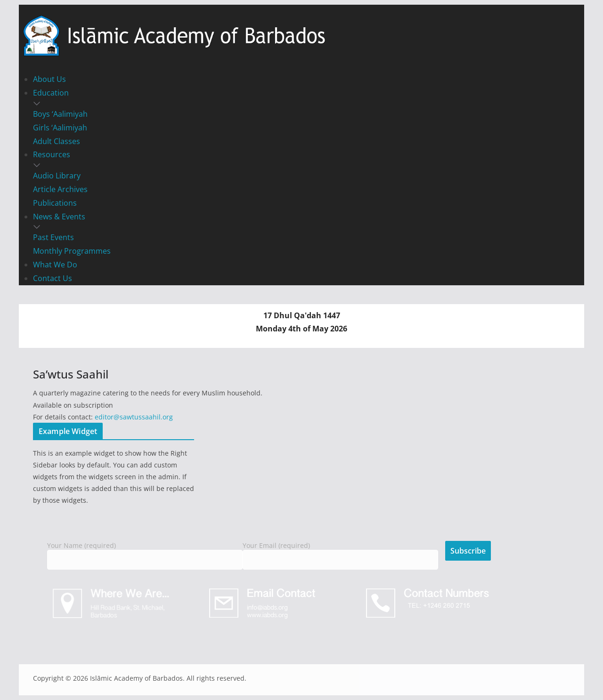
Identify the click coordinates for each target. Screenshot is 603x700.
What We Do (55, 265)
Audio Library (57, 176)
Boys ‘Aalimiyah (60, 114)
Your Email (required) (340, 553)
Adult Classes (57, 141)
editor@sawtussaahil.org (134, 417)
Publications (55, 203)
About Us (49, 79)
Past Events (53, 237)
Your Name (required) (145, 553)
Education (51, 93)
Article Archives (60, 189)
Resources (52, 154)
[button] (301, 104)
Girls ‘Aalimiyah (60, 128)
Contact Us (53, 278)
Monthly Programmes (72, 251)
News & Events (59, 217)
